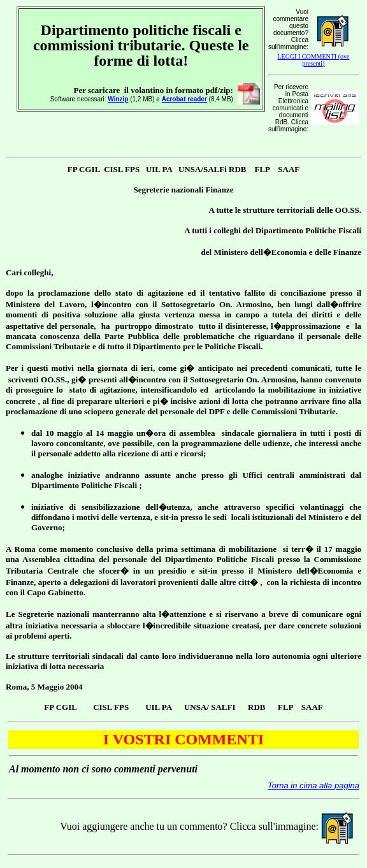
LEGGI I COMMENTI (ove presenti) (313, 60)
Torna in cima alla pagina (313, 785)
